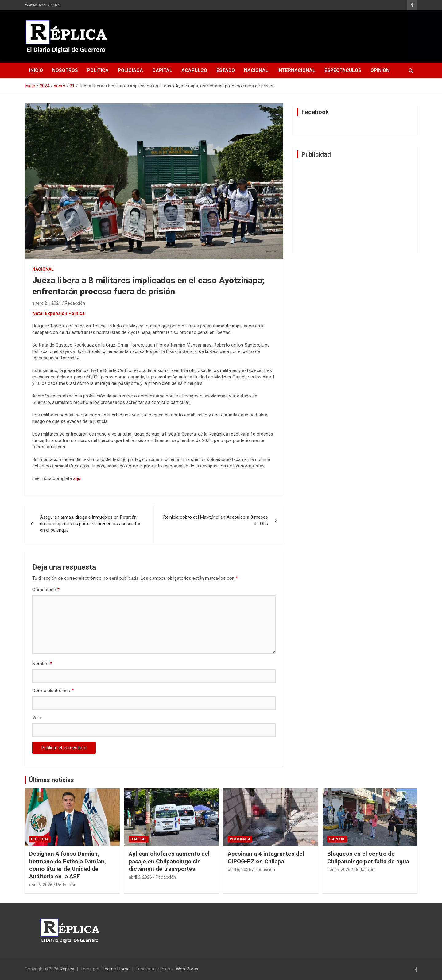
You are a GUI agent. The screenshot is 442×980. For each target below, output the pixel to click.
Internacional (296, 70)
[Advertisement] (355, 206)
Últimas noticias (51, 780)
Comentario (46, 590)
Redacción (75, 303)
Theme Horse (116, 969)
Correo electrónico (53, 691)
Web (37, 718)
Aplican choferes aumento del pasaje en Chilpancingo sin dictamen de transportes (169, 861)
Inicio (36, 70)
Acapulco (194, 70)
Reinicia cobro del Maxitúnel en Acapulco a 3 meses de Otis (216, 520)
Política (98, 70)
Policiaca (130, 70)
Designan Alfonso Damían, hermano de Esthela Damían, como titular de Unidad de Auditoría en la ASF (68, 865)
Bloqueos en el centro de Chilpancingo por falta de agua (368, 858)
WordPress (187, 969)
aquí (77, 478)
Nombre (42, 664)
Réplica (67, 969)
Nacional (256, 70)
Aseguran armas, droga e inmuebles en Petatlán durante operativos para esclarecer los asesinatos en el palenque (91, 524)
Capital (162, 70)
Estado (226, 70)
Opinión (380, 70)
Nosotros (65, 70)
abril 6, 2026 (41, 885)
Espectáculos (343, 70)
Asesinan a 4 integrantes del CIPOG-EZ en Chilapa (266, 858)
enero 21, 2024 (47, 303)
